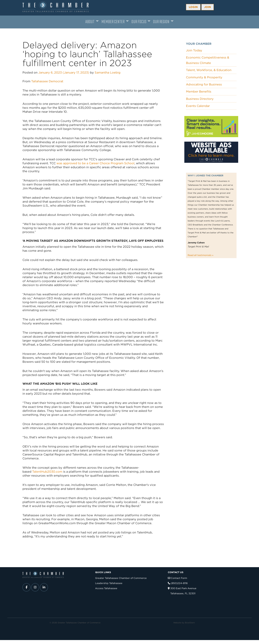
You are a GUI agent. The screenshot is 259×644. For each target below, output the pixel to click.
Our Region (161, 22)
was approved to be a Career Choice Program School (95, 163)
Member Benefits (199, 91)
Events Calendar (198, 106)
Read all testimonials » (201, 255)
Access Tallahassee (106, 588)
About (90, 22)
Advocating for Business (204, 84)
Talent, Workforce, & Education (209, 70)
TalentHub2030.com (47, 472)
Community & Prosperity (204, 77)
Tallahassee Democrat (47, 81)
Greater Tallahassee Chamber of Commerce (121, 578)
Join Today (194, 50)
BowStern (190, 623)
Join (208, 7)
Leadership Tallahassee (109, 583)
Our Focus (139, 22)
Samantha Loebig (108, 72)
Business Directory (200, 99)
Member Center (113, 22)
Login (193, 7)
